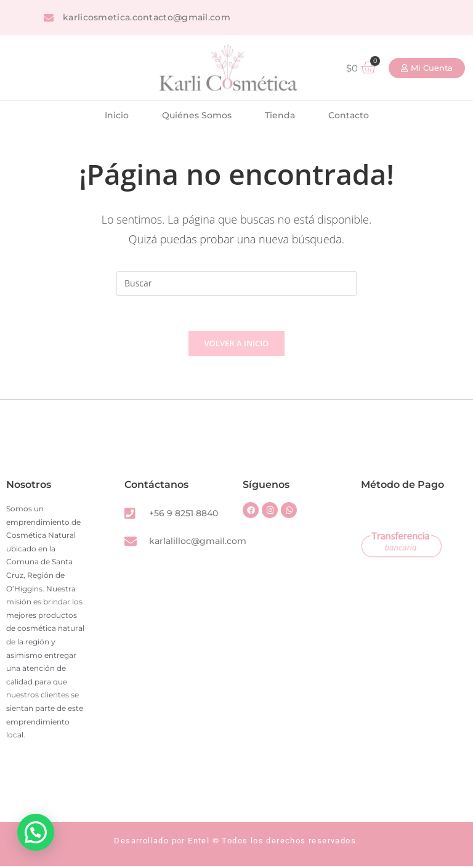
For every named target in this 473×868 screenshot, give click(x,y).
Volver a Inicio (237, 345)
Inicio (117, 115)
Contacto (349, 115)
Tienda (280, 115)
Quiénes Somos (197, 115)
